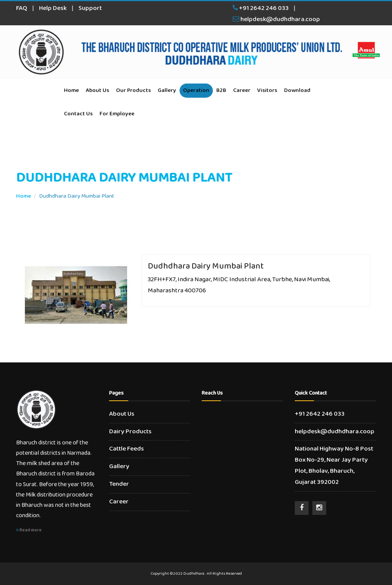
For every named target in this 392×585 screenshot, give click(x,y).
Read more (29, 530)
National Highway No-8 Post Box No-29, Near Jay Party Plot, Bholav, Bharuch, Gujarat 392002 (334, 465)
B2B (221, 90)
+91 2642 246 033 (261, 8)
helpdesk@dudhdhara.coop (276, 19)
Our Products (133, 90)
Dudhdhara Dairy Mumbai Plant (206, 266)
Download (297, 90)
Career (242, 90)
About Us (97, 90)
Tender (119, 484)
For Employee (117, 114)
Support (90, 8)
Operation (196, 90)
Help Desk (53, 8)
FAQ (22, 8)
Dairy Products (130, 432)
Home (71, 90)
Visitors (267, 90)
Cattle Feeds (127, 449)
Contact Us (78, 114)
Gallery (167, 90)
